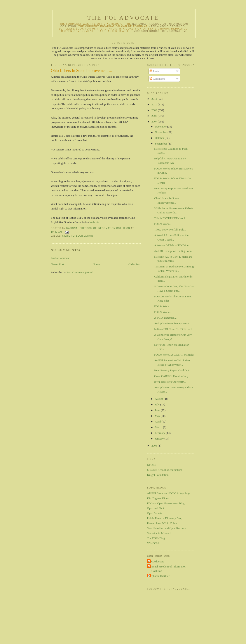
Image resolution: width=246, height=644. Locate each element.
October (160, 138)
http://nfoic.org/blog (167, 26)
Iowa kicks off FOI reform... (170, 382)
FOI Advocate (156, 561)
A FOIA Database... (165, 318)
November (161, 132)
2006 (155, 446)
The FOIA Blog (156, 538)
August (159, 399)
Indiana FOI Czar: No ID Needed (173, 329)
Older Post (134, 264)
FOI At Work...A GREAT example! (174, 355)
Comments (157, 79)
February (160, 433)
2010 (155, 104)
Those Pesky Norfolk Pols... (170, 230)
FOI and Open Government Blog (166, 503)
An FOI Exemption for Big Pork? (173, 251)
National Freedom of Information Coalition (167, 569)
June (158, 410)
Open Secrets (155, 513)
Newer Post (58, 264)
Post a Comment (60, 258)
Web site (95, 222)
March (159, 427)
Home (96, 264)
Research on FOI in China (162, 523)
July (158, 404)
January (160, 439)
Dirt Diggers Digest (158, 498)
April (158, 421)
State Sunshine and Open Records (166, 528)
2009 (155, 110)
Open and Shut (156, 508)
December (161, 127)
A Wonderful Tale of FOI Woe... (172, 245)
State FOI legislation (78, 236)
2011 (155, 99)
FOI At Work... (163, 224)
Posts (154, 71)
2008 (155, 116)
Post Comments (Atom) (80, 272)
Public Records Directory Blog (165, 518)
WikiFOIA (153, 543)
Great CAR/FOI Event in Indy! (172, 376)
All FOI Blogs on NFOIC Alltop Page (169, 493)
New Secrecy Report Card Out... (173, 370)
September (161, 144)
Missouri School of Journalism (160, 31)
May (158, 416)
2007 (155, 121)
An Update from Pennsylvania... (173, 323)
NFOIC (151, 465)
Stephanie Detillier (159, 576)
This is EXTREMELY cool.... (171, 218)
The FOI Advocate (123, 18)
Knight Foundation (158, 475)
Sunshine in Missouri (159, 533)
